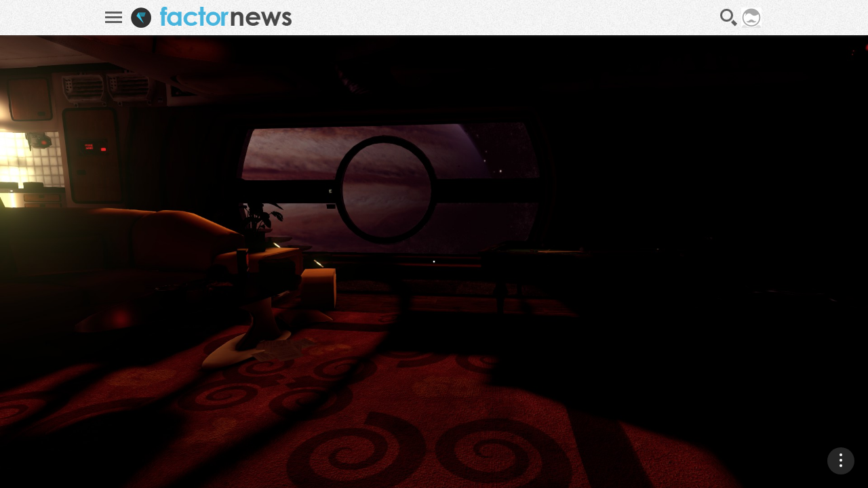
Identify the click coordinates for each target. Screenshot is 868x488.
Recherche (729, 18)
